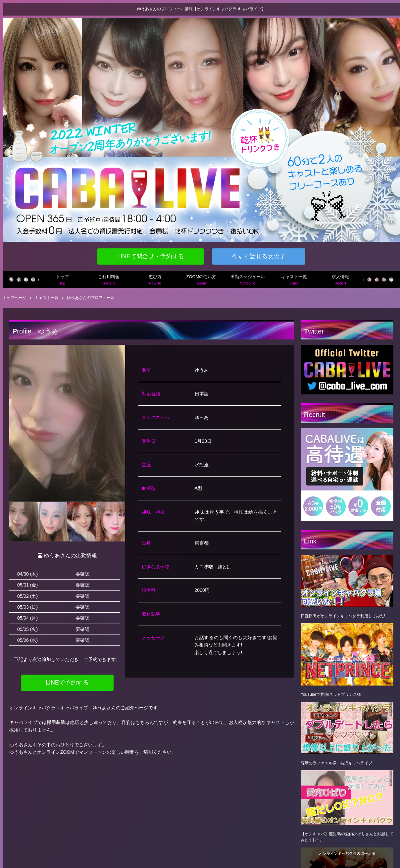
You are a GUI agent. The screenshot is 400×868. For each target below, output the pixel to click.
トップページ (15, 298)
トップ (62, 280)
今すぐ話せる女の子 (259, 256)
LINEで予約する (67, 683)
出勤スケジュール (248, 280)
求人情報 (340, 280)
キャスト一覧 (294, 280)
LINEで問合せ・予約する (151, 256)
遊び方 (155, 280)
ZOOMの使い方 (201, 280)
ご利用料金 (109, 280)
